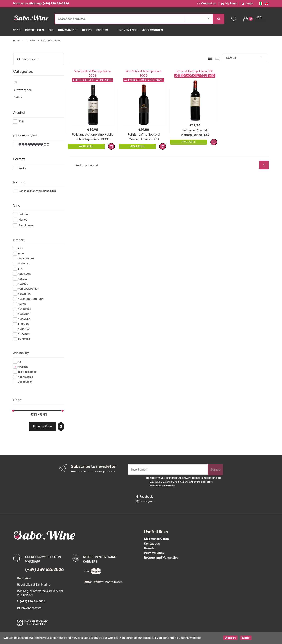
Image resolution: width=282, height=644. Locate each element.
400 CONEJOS (26, 259)
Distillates (35, 30)
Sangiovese (26, 225)
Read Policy (168, 486)
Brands (149, 548)
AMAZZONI (24, 334)
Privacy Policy (154, 553)
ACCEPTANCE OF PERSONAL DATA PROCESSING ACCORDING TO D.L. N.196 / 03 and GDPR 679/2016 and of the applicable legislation (185, 482)
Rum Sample (68, 30)
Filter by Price (43, 426)
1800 (21, 254)
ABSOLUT (23, 279)
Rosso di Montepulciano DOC (195, 71)
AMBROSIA (24, 339)
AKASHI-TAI (25, 294)
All (19, 362)
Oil (51, 30)
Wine (17, 30)
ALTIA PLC (24, 329)
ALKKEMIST (24, 309)
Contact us (207, 4)
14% (21, 122)
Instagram (145, 501)
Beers (87, 30)
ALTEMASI (24, 324)
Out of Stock (25, 382)
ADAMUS (23, 284)
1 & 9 (21, 249)
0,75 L (22, 168)
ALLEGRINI (24, 314)
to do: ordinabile (27, 372)
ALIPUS (22, 304)
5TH (20, 269)
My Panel (229, 4)
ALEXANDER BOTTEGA (31, 299)
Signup (215, 470)
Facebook (144, 497)
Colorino (24, 214)
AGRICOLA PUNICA (29, 289)
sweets (102, 30)
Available (23, 367)
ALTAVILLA (24, 319)
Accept (230, 638)
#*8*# (22, 145)
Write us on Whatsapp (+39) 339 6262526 (41, 4)
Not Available (25, 377)
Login (248, 4)
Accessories (153, 30)
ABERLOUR (24, 274)
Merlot (23, 220)
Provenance (128, 30)
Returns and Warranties (161, 558)
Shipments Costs (156, 539)
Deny (246, 638)
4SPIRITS (23, 264)
